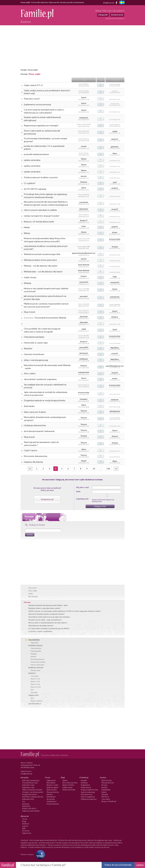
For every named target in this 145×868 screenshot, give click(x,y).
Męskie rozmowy (37, 701)
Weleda (28, 283)
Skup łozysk (29, 312)
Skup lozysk (29, 437)
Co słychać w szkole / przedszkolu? (40, 631)
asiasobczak (115, 297)
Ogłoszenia (34, 643)
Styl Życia (105, 797)
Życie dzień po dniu (70, 783)
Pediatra (33, 656)
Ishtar (84, 226)
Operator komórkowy (34, 354)
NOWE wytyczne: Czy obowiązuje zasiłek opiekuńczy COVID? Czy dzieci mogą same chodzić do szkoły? (65, 611)
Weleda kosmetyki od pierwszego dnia (42, 254)
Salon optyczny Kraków (35, 412)
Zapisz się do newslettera (115, 18)
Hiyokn (115, 289)
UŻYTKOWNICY (35, 704)
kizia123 (115, 373)
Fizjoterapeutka (36, 651)
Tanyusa (84, 411)
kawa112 (115, 139)
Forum (23, 70)
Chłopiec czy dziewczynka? (33, 792)
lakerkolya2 (84, 209)
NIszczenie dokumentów (36, 456)
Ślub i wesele (52, 790)
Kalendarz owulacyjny (31, 780)
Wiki (24, 828)
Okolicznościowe (69, 790)
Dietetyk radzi (36, 670)
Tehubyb (115, 247)
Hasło (78, 491)
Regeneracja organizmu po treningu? (41, 125)
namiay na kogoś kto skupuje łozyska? (42, 216)
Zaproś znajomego (88, 792)
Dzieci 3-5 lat (35, 684)
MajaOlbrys (115, 348)
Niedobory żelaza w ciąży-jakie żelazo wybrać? (44, 608)
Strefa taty (51, 799)
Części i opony (30, 450)
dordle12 (115, 188)
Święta (104, 792)
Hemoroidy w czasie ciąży (36, 343)
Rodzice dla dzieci (29, 808)
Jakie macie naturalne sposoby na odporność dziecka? (47, 614)
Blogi (24, 821)
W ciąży (104, 785)
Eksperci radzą (52, 785)
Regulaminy (85, 785)
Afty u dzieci (30, 373)
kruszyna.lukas (115, 239)
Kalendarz (26, 806)
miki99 (115, 131)
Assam (115, 232)
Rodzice (50, 794)
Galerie (25, 826)
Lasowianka (84, 202)
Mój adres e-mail (83, 487)
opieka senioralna (32, 160)
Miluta (115, 461)
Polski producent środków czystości (41, 177)
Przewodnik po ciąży (30, 783)
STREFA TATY (34, 695)
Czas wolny (106, 799)
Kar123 (84, 259)
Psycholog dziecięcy (38, 659)
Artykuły (26, 824)
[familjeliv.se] (122, 3)
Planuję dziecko (53, 792)
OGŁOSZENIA (34, 640)
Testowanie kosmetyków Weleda (50, 318)
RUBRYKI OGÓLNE (36, 668)
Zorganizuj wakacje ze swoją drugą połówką (44, 400)
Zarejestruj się (117, 15)
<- (30, 469)
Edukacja (26, 804)
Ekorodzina (51, 783)
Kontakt (84, 780)
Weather (28, 348)
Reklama (115, 317)
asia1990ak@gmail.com (115, 366)
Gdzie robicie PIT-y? (33, 85)
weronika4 (84, 296)
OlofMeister (84, 359)
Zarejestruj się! (47, 499)
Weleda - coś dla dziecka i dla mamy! (41, 266)
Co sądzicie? (30, 183)
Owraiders (84, 399)
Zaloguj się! (103, 15)
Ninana (84, 232)
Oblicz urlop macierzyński (32, 790)
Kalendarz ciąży (28, 785)
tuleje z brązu (30, 277)
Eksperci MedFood (109, 801)
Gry (24, 801)
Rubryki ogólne (52, 787)
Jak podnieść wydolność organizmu (40, 379)
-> (116, 469)
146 (108, 469)
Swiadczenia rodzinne (38, 662)
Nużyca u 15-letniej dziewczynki (39, 222)
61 (101, 366)
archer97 (115, 209)
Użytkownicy (52, 801)
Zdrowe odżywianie (37, 665)
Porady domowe (53, 804)
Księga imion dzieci (30, 794)
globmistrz (115, 147)
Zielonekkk (84, 317)
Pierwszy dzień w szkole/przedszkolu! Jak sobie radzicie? (48, 623)
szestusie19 (84, 282)
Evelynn (84, 276)
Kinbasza (84, 182)
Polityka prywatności (89, 799)
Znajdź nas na (111, 3)
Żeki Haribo (29, 406)
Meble (27, 227)
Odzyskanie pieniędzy (34, 337)
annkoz (115, 378)
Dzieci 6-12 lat (36, 687)
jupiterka (115, 227)
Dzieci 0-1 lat (35, 679)
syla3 (115, 182)
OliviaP (84, 461)
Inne (32, 690)
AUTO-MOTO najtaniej (35, 189)
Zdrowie (105, 794)
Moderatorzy (86, 787)
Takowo (84, 159)
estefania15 (84, 118)
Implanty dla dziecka (33, 462)
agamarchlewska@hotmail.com (84, 253)
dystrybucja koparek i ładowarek (39, 431)
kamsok (84, 176)
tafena (84, 188)
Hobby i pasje (67, 787)
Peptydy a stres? (32, 99)
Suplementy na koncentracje (37, 104)
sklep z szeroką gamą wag (36, 360)
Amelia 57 (84, 221)
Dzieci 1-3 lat (35, 681)
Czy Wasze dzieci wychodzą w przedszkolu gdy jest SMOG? (49, 628)
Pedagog (34, 654)
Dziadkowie (51, 797)
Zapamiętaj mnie (82, 499)
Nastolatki (34, 692)
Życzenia (26, 831)
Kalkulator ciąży (28, 787)
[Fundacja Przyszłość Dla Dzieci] (40, 854)
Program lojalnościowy (89, 790)
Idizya (115, 153)
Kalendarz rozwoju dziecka (33, 797)
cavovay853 (84, 347)
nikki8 (84, 329)
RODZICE (32, 673)
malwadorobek (84, 372)
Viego (115, 277)
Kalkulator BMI (28, 799)
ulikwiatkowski (115, 411)
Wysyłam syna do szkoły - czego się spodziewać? (45, 620)
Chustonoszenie (36, 648)
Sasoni (84, 97)
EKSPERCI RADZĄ (36, 645)
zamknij (140, 865)
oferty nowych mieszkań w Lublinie (40, 210)
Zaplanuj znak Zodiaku (31, 811)
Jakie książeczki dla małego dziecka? (41, 626)
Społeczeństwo (68, 785)
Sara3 (115, 329)
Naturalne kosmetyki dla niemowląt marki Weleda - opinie (48, 605)
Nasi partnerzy (87, 794)
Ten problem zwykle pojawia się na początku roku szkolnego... (50, 617)
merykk (84, 146)
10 (94, 469)
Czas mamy (35, 676)
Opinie (65, 780)
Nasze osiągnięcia (88, 797)
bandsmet (115, 400)
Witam (27, 233)
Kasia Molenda (84, 265)
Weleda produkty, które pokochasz (40, 260)
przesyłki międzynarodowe (36, 154)
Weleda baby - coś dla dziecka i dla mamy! (43, 271)
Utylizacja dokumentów (35, 425)
